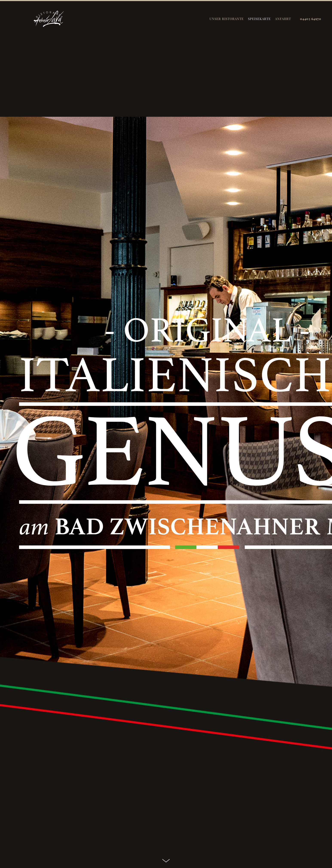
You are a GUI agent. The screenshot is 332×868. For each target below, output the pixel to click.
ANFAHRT (283, 19)
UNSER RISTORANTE (227, 19)
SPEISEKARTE (259, 19)
